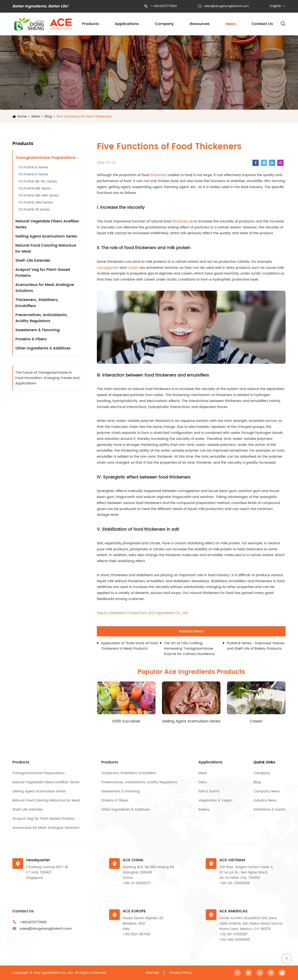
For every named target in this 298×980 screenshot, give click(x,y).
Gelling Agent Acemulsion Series (46, 236)
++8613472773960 (164, 6)
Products (90, 24)
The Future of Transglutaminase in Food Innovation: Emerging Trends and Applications (47, 378)
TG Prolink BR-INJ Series (38, 181)
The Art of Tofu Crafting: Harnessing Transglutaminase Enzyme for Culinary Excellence (189, 649)
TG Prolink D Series (33, 174)
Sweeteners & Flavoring (37, 330)
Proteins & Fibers (31, 339)
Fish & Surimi (209, 791)
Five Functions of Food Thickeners (84, 116)
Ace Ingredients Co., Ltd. (53, 973)
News (231, 24)
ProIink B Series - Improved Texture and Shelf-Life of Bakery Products (256, 646)
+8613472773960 (33, 922)
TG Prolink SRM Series (35, 203)
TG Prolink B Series (33, 167)
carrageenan (108, 268)
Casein (256, 721)
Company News (267, 791)
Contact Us (262, 24)
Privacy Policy (181, 973)
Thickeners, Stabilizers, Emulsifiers (37, 303)
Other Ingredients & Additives (43, 348)
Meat (203, 773)
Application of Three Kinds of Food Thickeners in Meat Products (129, 646)
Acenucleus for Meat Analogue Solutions (45, 288)
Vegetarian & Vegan (215, 800)
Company (164, 24)
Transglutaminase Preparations (46, 158)
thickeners (159, 175)
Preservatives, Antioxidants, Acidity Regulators (41, 318)
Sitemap (152, 973)
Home (22, 116)
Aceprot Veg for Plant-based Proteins (43, 273)
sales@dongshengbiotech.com (226, 6)
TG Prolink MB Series (35, 188)
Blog (48, 116)
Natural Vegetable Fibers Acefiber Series (47, 224)
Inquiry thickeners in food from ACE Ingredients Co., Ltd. (142, 613)
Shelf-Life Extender (33, 261)
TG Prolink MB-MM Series (38, 196)
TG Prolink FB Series (34, 210)
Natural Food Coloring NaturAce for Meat (46, 248)
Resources (200, 24)
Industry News (265, 800)
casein (133, 268)
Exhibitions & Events (270, 810)
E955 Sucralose (126, 721)
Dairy (203, 782)
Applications (127, 24)
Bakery (204, 810)
